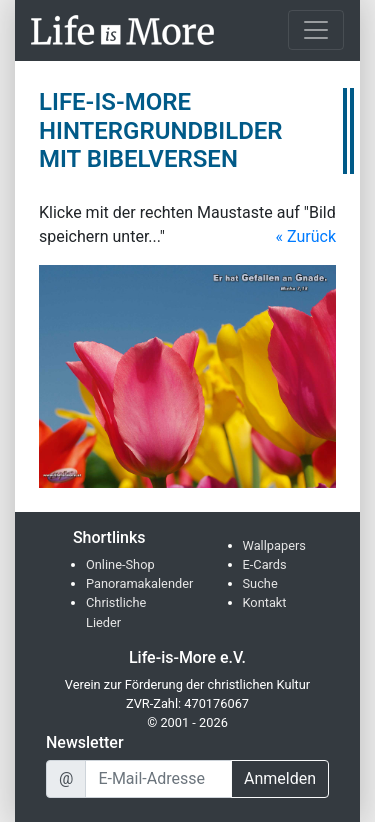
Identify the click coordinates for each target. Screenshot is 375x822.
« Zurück (306, 236)
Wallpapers (274, 545)
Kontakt (265, 602)
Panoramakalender (139, 583)
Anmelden (280, 778)
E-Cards (265, 564)
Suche (260, 583)
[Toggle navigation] (316, 30)
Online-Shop (120, 564)
